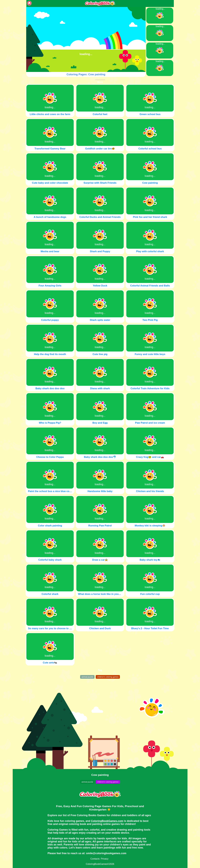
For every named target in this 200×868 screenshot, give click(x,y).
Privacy (105, 859)
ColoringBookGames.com (107, 821)
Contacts (95, 859)
